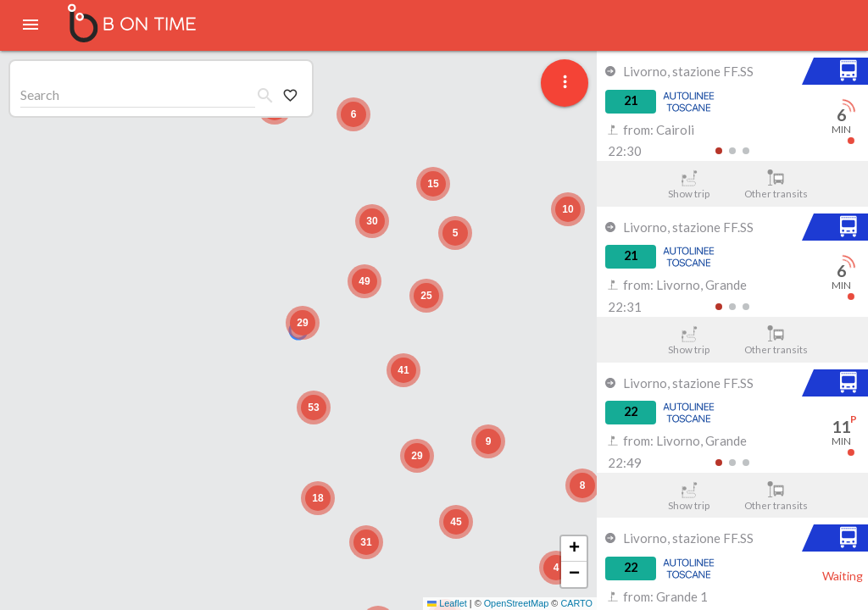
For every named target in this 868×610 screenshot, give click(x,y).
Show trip (689, 184)
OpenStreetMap (517, 603)
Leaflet (447, 603)
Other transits (776, 184)
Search (40, 94)
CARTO (576, 603)
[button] (303, 323)
